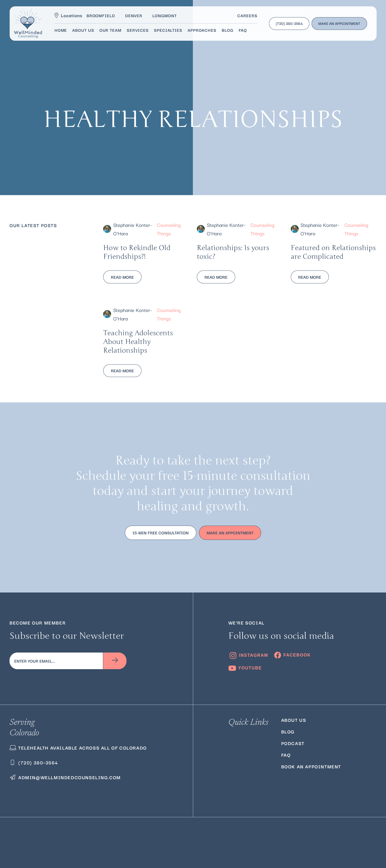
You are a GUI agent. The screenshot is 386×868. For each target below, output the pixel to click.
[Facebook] (292, 655)
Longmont (164, 15)
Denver (134, 15)
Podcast (293, 743)
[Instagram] (248, 656)
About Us (294, 720)
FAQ (286, 755)
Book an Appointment (311, 766)
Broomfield (101, 15)
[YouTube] (245, 668)
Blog (288, 731)
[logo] (28, 24)
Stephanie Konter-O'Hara (133, 229)
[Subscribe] (115, 661)
